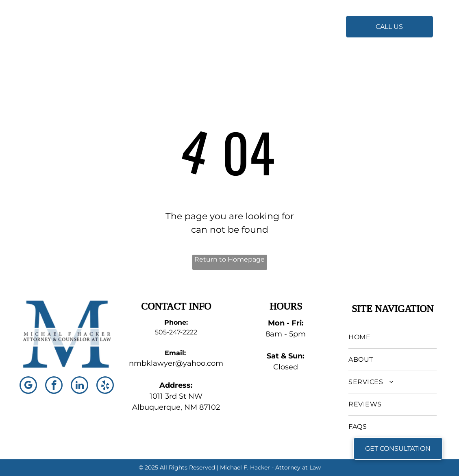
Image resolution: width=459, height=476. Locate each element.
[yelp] (105, 386)
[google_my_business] (28, 386)
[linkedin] (79, 386)
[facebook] (54, 386)
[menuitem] (217, 25)
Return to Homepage (229, 259)
